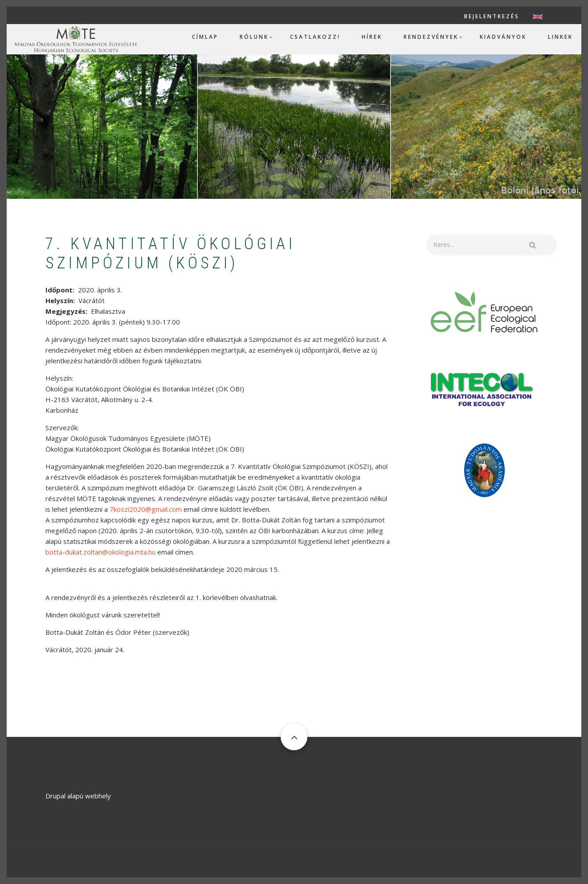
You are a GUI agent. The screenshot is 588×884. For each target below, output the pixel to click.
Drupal (55, 796)
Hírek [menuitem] (372, 37)
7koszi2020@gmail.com (146, 509)
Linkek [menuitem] (560, 37)
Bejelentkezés (492, 16)
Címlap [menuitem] (205, 37)
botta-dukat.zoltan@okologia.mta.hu (100, 552)
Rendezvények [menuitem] (431, 37)
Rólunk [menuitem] (254, 37)
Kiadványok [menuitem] (503, 37)
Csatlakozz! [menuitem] (315, 37)
